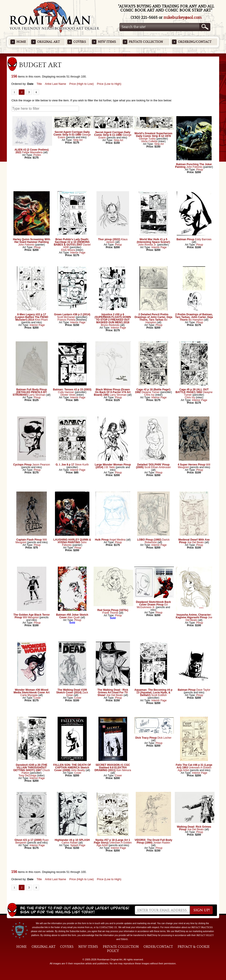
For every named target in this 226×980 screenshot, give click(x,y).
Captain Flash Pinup (29, 540)
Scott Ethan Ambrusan (157, 467)
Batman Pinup (186, 239)
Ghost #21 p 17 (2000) (28, 840)
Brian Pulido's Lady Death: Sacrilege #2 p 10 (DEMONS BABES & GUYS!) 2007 (72, 242)
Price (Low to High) (109, 84)
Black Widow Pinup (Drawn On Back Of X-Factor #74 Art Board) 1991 (112, 392)
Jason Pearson (41, 465)
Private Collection (146, 42)
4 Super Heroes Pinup (191, 465)
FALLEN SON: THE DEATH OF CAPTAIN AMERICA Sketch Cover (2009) (72, 768)
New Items (107, 42)
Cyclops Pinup (22, 465)
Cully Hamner (66, 392)
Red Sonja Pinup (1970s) (113, 610)
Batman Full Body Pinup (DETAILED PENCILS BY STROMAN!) (30, 392)
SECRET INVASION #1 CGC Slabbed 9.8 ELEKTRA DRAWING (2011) (112, 768)
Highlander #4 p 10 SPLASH (72, 840)
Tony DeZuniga (27, 776)
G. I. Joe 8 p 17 (65, 465)
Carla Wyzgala (29, 695)
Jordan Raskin (162, 843)
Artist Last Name (55, 84)
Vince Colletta (150, 141)
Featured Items (113, 55)
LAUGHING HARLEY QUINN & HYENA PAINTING (72, 541)
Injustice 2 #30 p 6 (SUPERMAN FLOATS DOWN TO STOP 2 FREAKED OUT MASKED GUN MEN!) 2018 (113, 318)
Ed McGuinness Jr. (152, 606)
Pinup (200, 170)
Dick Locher (164, 738)
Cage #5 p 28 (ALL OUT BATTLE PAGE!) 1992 (192, 391)
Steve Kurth (82, 465)
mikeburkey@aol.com (183, 18)
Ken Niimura (124, 770)
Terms (124, 939)
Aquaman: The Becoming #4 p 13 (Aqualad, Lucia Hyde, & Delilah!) (153, 692)
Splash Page (78, 845)
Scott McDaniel (66, 317)
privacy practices (202, 927)
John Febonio (194, 167)
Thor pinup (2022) (109, 239)
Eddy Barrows (203, 239)
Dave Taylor (203, 690)
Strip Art (78, 140)
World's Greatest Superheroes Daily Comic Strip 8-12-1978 (153, 135)
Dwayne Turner (150, 392)
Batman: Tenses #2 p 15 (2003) (72, 390)
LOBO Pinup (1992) (149, 540)
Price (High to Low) (82, 84)
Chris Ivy (149, 395)
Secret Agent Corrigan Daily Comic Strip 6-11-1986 (112, 134)
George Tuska (148, 139)
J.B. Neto (109, 467)
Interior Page (78, 253)
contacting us (108, 927)
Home (21, 42)
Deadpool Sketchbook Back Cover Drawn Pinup (153, 603)
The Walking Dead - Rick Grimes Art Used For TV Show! (113, 692)
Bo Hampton (196, 320)
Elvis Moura (68, 250)
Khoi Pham (41, 320)
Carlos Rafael (70, 843)
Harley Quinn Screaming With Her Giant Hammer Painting (32, 241)
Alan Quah (74, 617)
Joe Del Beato (195, 542)
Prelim (37, 155)
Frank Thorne (110, 613)
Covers (80, 42)
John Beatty (78, 770)
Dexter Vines (68, 395)
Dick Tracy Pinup (146, 738)
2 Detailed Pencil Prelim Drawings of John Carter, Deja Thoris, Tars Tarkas (153, 317)
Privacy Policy (205, 935)
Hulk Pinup (102, 540)
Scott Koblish (159, 695)
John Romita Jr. (147, 245)
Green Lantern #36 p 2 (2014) (72, 314)
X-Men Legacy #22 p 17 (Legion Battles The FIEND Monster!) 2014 (32, 317)
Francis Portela (67, 320)
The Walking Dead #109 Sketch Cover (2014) (72, 691)
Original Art (48, 42)
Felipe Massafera (32, 152)
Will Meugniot (31, 617)
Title (39, 84)
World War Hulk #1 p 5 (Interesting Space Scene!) (153, 241)
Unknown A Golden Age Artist (194, 769)
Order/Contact (158, 947)
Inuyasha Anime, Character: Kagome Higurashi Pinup (194, 616)
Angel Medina (117, 540)
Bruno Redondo (110, 325)
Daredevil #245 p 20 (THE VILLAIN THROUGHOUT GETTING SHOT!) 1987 (30, 768)
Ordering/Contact (195, 42)
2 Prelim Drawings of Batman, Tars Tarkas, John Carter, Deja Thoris (194, 317)
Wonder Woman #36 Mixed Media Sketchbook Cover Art (32, 691)
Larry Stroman (37, 395)
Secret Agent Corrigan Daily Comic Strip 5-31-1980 (72, 133)
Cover (37, 698)
